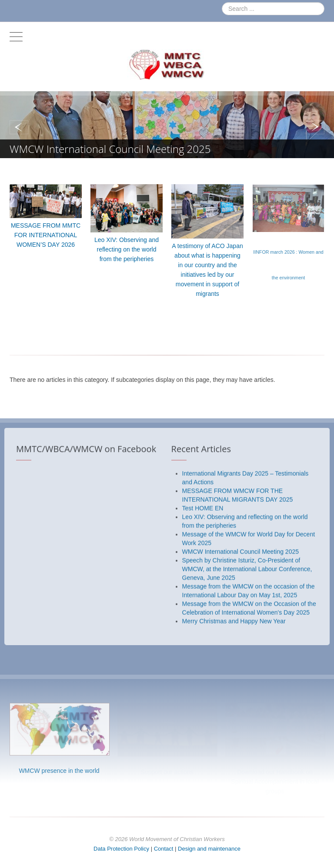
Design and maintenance (209, 849)
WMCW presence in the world (59, 771)
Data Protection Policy (121, 849)
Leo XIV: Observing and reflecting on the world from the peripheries (127, 249)
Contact (164, 849)
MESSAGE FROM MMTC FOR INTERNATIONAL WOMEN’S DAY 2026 (46, 235)
